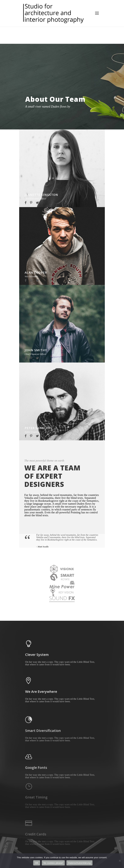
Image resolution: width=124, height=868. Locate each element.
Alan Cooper (36, 272)
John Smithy (36, 350)
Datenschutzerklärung (79, 863)
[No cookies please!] (120, 861)
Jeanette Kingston (41, 195)
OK (37, 863)
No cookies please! (53, 863)
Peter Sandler (37, 428)
